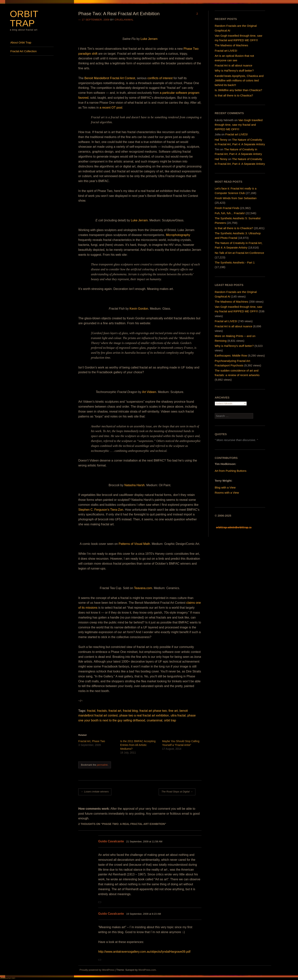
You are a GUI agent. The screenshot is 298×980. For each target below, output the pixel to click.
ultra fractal (178, 715)
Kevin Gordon (139, 309)
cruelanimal (124, 20)
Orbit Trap (24, 19)
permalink (102, 765)
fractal (91, 711)
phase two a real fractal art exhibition (144, 715)
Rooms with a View (227, 493)
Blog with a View (225, 487)
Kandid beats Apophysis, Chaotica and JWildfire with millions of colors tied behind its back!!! (239, 80)
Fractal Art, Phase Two (92, 741)
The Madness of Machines (231, 45)
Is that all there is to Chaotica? (234, 95)
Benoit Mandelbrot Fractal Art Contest (110, 78)
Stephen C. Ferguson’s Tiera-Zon (101, 510)
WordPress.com (147, 970)
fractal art (115, 711)
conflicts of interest (160, 78)
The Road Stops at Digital (177, 792)
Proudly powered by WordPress (97, 970)
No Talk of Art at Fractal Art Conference (239, 253)
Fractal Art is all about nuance (234, 65)
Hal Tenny (221, 140)
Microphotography (178, 235)
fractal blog (130, 711)
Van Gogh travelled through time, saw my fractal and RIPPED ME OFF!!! (239, 125)
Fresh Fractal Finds (227, 208)
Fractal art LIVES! (226, 51)
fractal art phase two (153, 711)
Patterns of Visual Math (134, 544)
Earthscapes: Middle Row (231, 355)
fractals (102, 711)
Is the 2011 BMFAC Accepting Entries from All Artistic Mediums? (138, 745)
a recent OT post (111, 108)
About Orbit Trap (21, 42)
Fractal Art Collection (23, 51)
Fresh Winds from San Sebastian (236, 198)
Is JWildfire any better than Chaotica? (238, 90)
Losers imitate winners (95, 792)
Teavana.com (143, 588)
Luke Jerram (149, 39)
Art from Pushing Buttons (231, 471)
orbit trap (170, 720)
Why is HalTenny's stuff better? (234, 346)
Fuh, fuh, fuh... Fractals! (230, 213)
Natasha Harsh (134, 485)
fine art (173, 711)
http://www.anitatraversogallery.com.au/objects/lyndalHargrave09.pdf (144, 952)
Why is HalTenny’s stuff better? (234, 71)
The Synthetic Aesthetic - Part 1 (235, 262)
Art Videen (149, 392)
